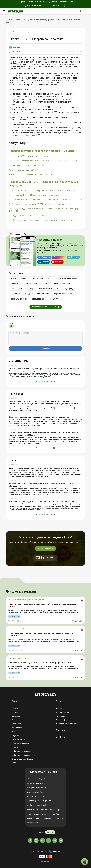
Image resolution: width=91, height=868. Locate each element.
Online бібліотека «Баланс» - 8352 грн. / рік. (44, 810)
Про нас (59, 708)
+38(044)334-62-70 (34, 6)
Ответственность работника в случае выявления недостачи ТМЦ (39, 402)
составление (16, 289)
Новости (15, 747)
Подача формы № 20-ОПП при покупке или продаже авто (34, 195)
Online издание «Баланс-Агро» (24, 755)
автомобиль (38, 278)
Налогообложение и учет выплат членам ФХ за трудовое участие (40, 663)
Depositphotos (61, 737)
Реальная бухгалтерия (20, 743)
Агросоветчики (17, 728)
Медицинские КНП (19, 739)
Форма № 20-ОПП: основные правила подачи (28, 156)
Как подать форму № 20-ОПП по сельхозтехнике (30, 216)
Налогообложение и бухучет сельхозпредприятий (28, 600)
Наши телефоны (62, 720)
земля (13, 278)
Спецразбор (16, 724)
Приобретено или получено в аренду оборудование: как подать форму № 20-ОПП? (45, 220)
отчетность (15, 294)
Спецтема (16, 712)
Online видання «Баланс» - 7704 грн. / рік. (43, 814)
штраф (51, 278)
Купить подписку (44, 549)
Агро (10, 32)
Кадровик (15, 736)
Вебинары (16, 720)
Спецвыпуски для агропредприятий (24, 32)
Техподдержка (61, 716)
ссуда (45, 284)
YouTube (59, 262)
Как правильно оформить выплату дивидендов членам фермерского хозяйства (42, 635)
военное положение (61, 284)
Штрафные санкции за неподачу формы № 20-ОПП (31, 175)
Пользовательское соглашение (67, 724)
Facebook (46, 257)
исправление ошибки (69, 278)
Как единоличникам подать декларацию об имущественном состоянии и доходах (44, 605)
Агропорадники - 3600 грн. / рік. (40, 801)
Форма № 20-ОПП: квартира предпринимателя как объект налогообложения (42, 191)
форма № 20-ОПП (19, 299)
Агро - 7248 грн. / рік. (35, 792)
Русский (50, 832)
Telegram (75, 257)
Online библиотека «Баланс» (23, 759)
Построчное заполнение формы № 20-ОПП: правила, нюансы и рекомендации (43, 161)
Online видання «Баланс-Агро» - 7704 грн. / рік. (46, 818)
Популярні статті (34, 823)
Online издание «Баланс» (22, 751)
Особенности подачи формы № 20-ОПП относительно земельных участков (41, 204)
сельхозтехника (30, 284)
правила (14, 284)
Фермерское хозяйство (19, 629)
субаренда (70, 289)
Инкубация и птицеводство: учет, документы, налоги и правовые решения (43, 502)
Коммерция (16, 716)
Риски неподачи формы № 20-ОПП (24, 170)
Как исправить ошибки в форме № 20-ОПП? (28, 165)
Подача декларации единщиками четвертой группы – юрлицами (39, 417)
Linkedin (45, 262)
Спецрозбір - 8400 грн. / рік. (38, 797)
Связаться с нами (62, 712)
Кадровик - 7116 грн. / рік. (37, 783)
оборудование (38, 299)
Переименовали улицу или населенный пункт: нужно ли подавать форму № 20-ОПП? (45, 200)
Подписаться (57, 6)
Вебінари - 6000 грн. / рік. (37, 805)
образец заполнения (63, 294)
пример (30, 289)
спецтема (54, 299)
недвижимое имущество (49, 289)
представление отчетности (37, 294)
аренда (24, 278)
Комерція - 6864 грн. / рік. (37, 788)
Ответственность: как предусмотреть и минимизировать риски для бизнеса (44, 369)
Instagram (60, 257)
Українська (40, 832)
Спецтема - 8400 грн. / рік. (38, 779)
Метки (14, 763)
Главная (15, 708)
